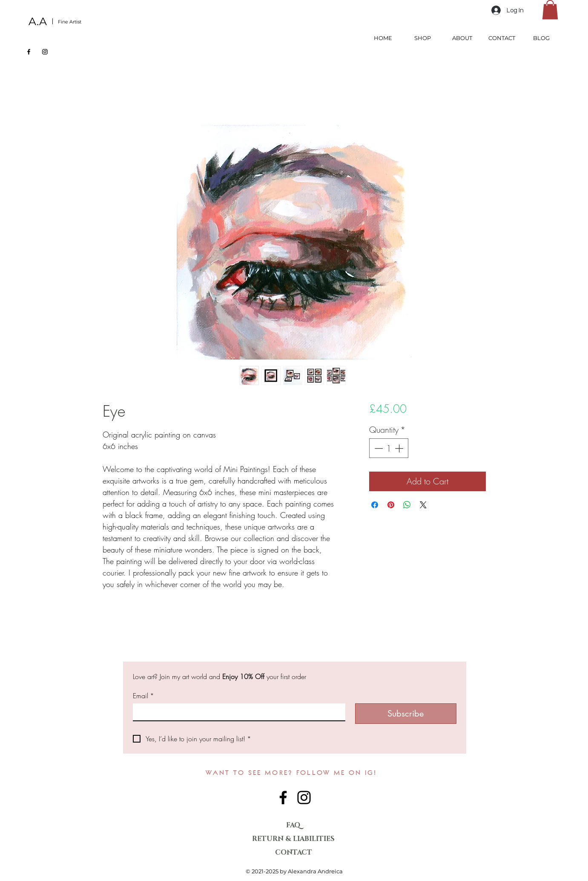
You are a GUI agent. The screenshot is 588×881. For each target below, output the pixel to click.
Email (143, 696)
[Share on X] (423, 505)
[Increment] (400, 448)
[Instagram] (45, 52)
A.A (38, 21)
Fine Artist (70, 22)
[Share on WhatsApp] (407, 505)
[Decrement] (378, 448)
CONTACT (294, 852)
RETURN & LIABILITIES (294, 839)
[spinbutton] (389, 448)
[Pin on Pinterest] (391, 505)
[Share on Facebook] (375, 505)
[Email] (237, 712)
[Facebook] (29, 52)
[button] (550, 10)
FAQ (293, 825)
